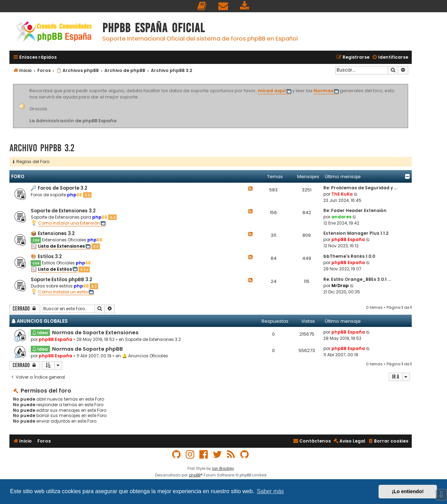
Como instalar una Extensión (69, 223)
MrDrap (340, 286)
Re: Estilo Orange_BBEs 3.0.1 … (357, 279)
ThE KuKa (342, 194)
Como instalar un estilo (63, 292)
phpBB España (348, 239)
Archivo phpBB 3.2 (42, 148)
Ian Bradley (223, 468)
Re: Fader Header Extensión (355, 210)
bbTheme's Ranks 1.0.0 (349, 256)
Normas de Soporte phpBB (87, 349)
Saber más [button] (270, 491)
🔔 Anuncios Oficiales (145, 356)
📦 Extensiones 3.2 (53, 233)
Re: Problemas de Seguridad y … (360, 188)
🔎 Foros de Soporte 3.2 (59, 188)
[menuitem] (202, 6)
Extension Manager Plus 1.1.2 (356, 233)
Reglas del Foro (31, 162)
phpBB (195, 475)
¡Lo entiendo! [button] (408, 491)
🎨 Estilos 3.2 (46, 257)
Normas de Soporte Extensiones (95, 333)
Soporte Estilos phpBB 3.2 (61, 280)
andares (341, 217)
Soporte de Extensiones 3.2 (63, 211)
